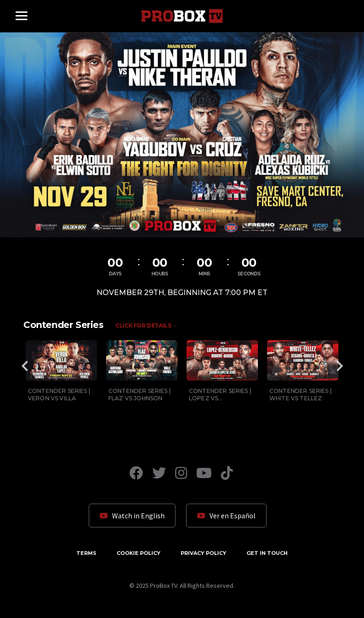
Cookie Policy (139, 553)
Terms (86, 553)
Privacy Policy (203, 553)
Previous (24, 366)
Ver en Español (226, 516)
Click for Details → (146, 325)
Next (340, 366)
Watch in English (132, 516)
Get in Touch (267, 553)
